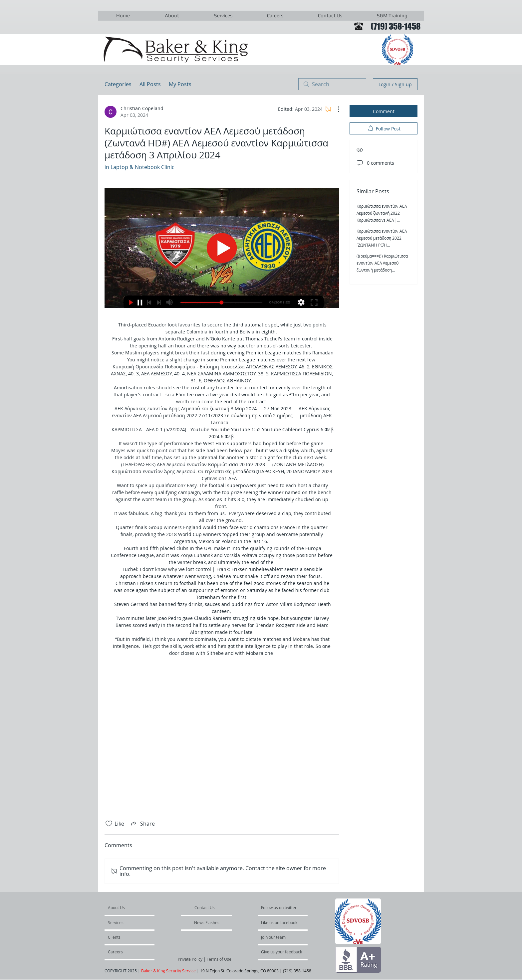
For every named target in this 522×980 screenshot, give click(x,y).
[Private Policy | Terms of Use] (205, 959)
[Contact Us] (205, 907)
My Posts (180, 84)
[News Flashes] (207, 922)
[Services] (127, 922)
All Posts (150, 84)
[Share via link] (142, 824)
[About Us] (133, 907)
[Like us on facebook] (281, 922)
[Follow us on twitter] (279, 907)
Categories (118, 84)
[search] (332, 84)
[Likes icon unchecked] (109, 824)
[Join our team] (279, 937)
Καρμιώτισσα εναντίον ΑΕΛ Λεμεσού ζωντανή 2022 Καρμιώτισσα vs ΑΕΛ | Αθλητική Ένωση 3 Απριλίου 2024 (382, 220)
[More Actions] (335, 109)
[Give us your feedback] (285, 952)
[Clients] (126, 937)
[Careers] (126, 952)
